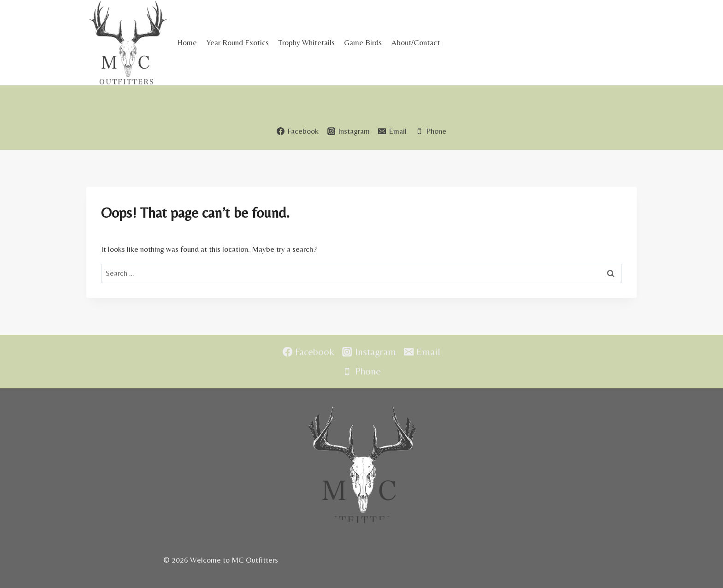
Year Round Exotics (238, 42)
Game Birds (363, 42)
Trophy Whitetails (306, 42)
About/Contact (416, 42)
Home (187, 42)
